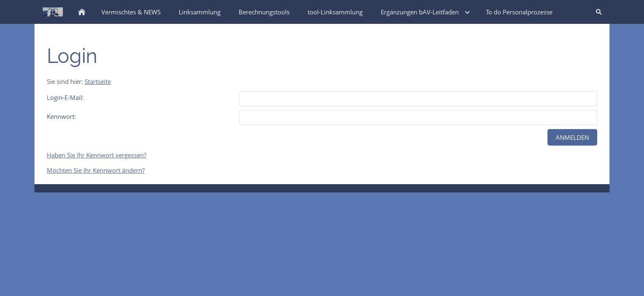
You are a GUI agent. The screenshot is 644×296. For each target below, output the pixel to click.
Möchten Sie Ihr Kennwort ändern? (96, 170)
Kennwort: (61, 116)
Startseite (98, 81)
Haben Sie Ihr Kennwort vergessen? (97, 155)
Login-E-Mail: (65, 97)
